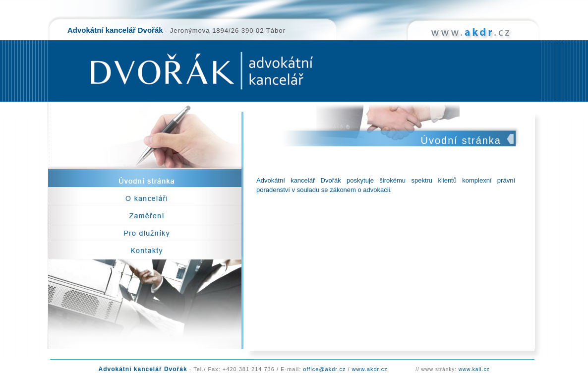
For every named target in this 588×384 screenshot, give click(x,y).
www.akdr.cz (370, 369)
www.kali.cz (474, 369)
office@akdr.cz (324, 369)
